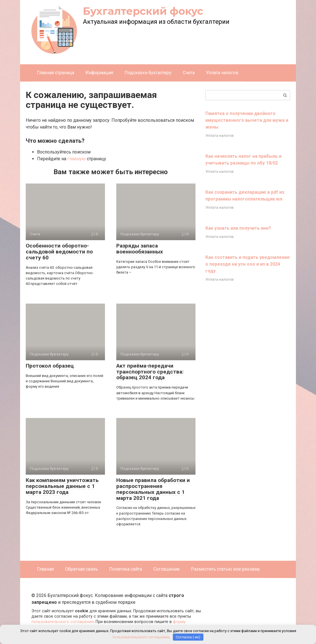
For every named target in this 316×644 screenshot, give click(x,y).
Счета (189, 73)
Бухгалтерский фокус (143, 11)
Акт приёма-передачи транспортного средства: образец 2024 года (150, 372)
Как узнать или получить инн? (238, 228)
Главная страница (56, 73)
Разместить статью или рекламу (225, 569)
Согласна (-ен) (188, 637)
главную (77, 159)
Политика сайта (126, 569)
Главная (45, 569)
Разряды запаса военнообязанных (140, 249)
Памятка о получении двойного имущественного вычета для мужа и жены (247, 120)
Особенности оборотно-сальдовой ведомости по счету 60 (59, 252)
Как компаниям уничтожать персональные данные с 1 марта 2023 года (62, 486)
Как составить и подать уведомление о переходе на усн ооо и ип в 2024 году (248, 264)
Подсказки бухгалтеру (148, 73)
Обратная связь (81, 569)
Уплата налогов (222, 73)
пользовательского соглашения (63, 622)
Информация (99, 73)
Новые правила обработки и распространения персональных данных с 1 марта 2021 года (153, 489)
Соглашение (166, 569)
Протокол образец (50, 366)
